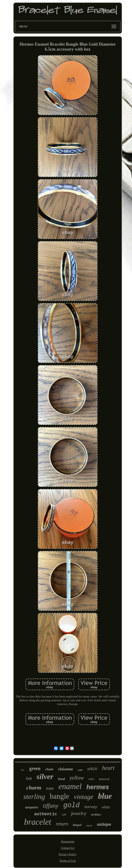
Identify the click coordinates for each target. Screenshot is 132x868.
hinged (77, 825)
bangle (60, 796)
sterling (34, 796)
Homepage (68, 841)
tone (50, 788)
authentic (46, 814)
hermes (98, 787)
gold (71, 805)
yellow (77, 778)
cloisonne (66, 769)
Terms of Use (68, 861)
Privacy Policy (68, 854)
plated (89, 826)
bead (61, 779)
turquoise (32, 807)
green (35, 768)
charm (34, 788)
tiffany (51, 806)
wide (80, 770)
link (29, 778)
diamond (104, 779)
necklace (96, 815)
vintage (84, 797)
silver (45, 776)
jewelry (79, 813)
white (106, 807)
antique (104, 824)
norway (91, 807)
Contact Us (68, 848)
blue (105, 796)
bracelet (38, 822)
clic (23, 770)
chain (49, 769)
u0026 (92, 769)
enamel (70, 786)
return (62, 824)
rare (91, 779)
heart (108, 768)
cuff (64, 815)
